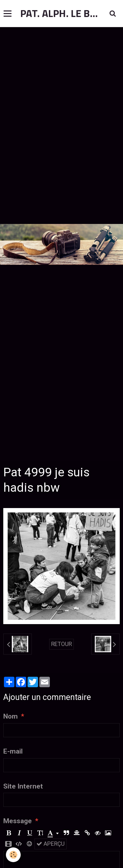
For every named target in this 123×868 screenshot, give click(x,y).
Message (18, 821)
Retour (61, 644)
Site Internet (23, 786)
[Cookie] (13, 855)
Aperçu (51, 844)
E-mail (13, 751)
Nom (10, 716)
